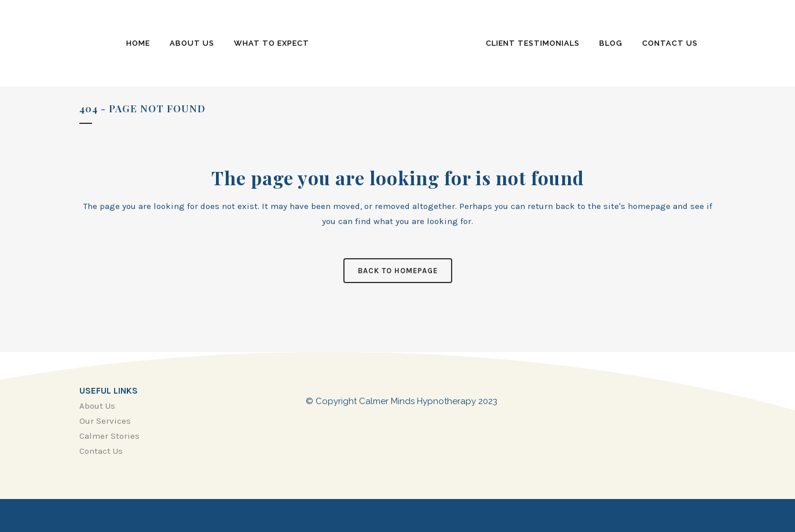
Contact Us (101, 451)
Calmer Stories (109, 436)
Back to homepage (398, 271)
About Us (97, 406)
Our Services (105, 421)
